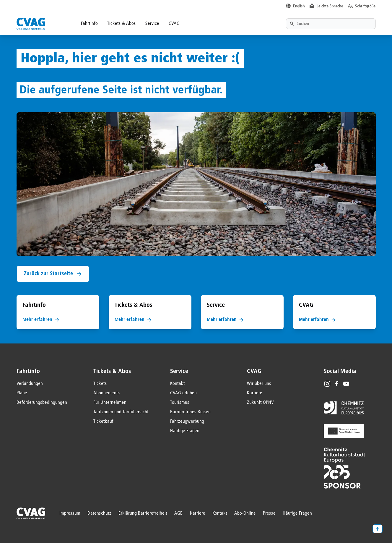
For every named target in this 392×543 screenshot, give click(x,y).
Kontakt (178, 384)
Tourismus (180, 403)
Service (152, 24)
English (299, 6)
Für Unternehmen (110, 403)
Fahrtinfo (89, 24)
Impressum (70, 513)
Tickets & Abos (122, 24)
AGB (179, 513)
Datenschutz (99, 513)
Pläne (22, 393)
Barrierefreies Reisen (190, 412)
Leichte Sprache (330, 6)
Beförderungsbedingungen (42, 403)
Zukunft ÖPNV (260, 403)
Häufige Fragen (185, 431)
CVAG (174, 24)
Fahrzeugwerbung (187, 422)
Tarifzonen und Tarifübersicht (121, 412)
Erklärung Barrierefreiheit (143, 513)
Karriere (255, 393)
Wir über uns (259, 384)
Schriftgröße (365, 6)
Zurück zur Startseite (53, 274)
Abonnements (107, 393)
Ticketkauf (103, 422)
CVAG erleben (183, 393)
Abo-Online (245, 513)
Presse (269, 513)
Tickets (100, 384)
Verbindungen (30, 384)
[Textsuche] (331, 24)
